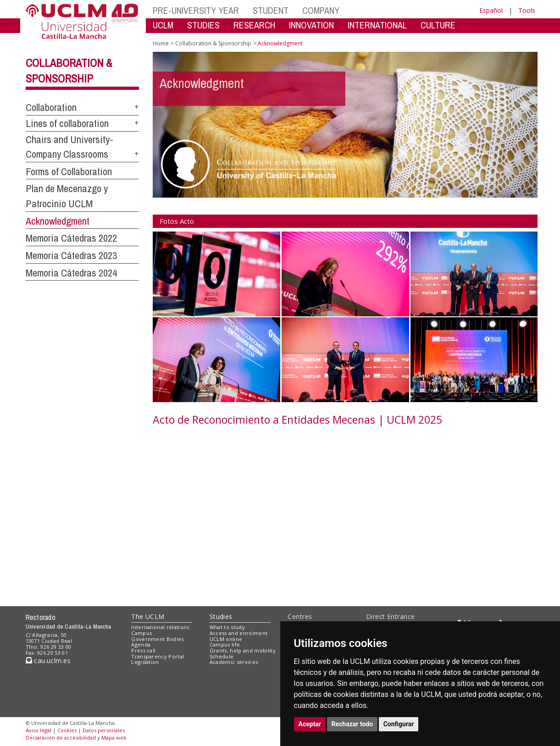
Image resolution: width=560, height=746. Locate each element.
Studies (221, 616)
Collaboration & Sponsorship (213, 43)
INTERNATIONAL (377, 25)
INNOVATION (311, 25)
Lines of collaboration (67, 123)
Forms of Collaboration (69, 171)
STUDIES (203, 25)
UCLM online (226, 639)
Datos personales (104, 730)
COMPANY (321, 10)
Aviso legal (39, 730)
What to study (227, 627)
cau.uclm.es (48, 660)
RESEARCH (254, 25)
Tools (527, 10)
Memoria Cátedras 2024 (71, 273)
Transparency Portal (158, 656)
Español (491, 10)
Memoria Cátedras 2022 (71, 238)
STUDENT (271, 10)
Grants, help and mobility (243, 650)
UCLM (163, 25)
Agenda (141, 644)
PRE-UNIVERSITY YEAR (196, 10)
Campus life (225, 644)
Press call (143, 650)
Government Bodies (158, 639)
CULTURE (438, 25)
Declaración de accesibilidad (61, 738)
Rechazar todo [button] (352, 724)
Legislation (145, 662)
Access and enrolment (239, 633)
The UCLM (148, 616)
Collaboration (51, 107)
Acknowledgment (58, 221)
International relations (160, 627)
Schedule (222, 656)
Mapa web (114, 738)
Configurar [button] (399, 724)
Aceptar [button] (310, 724)
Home (161, 43)
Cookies (67, 730)
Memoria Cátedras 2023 (71, 255)
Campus (141, 633)
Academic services (234, 662)
